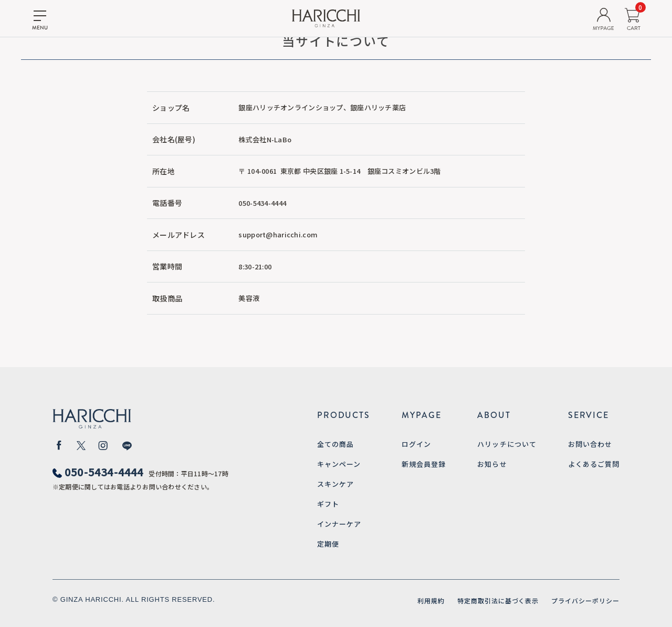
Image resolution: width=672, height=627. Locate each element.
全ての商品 (335, 444)
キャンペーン (339, 464)
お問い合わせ (590, 444)
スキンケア (335, 484)
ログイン (416, 444)
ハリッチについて (507, 444)
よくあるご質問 (594, 464)
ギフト (328, 504)
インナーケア (339, 524)
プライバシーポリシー (585, 600)
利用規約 (431, 600)
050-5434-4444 (104, 472)
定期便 (328, 544)
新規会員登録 (424, 464)
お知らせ (492, 464)
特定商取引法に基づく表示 (498, 600)
